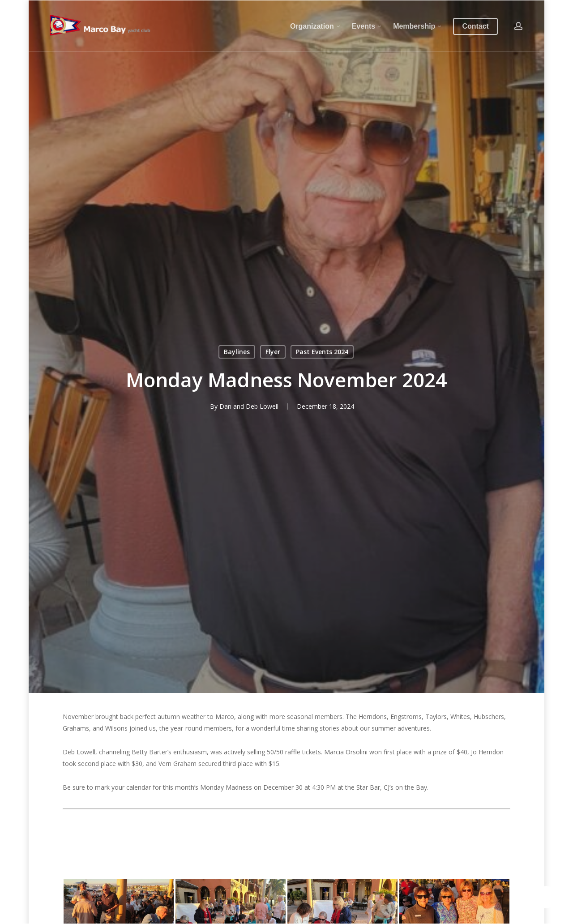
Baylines (237, 352)
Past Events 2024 (322, 352)
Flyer (273, 352)
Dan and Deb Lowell (249, 406)
